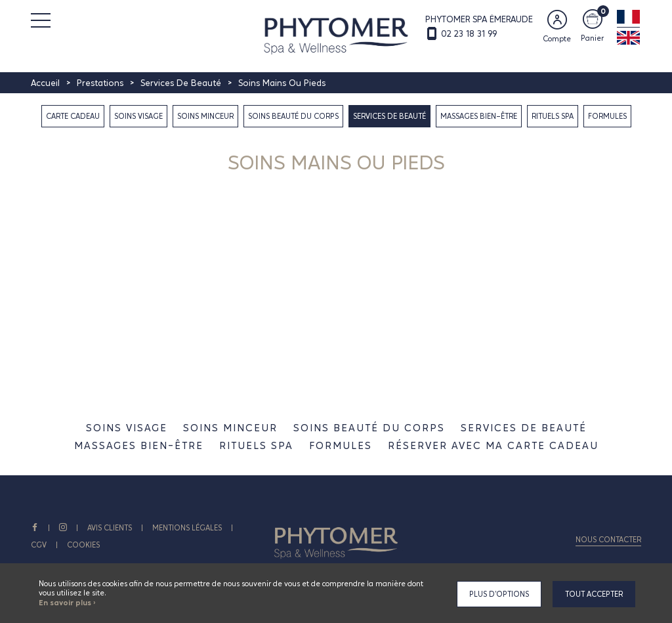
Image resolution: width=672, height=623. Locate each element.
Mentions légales (187, 528)
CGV (39, 545)
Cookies (83, 545)
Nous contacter (608, 540)
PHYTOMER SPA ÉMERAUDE (479, 19)
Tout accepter (594, 594)
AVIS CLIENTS (110, 528)
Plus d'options (499, 594)
